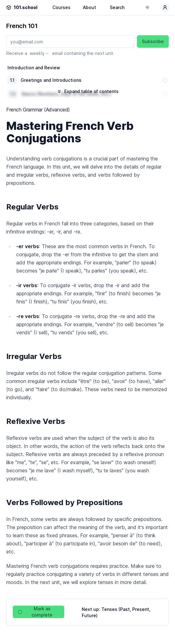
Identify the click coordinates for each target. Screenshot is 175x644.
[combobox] (40, 53)
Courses (61, 7)
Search (117, 7)
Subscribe (153, 41)
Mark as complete (35, 612)
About (90, 7)
